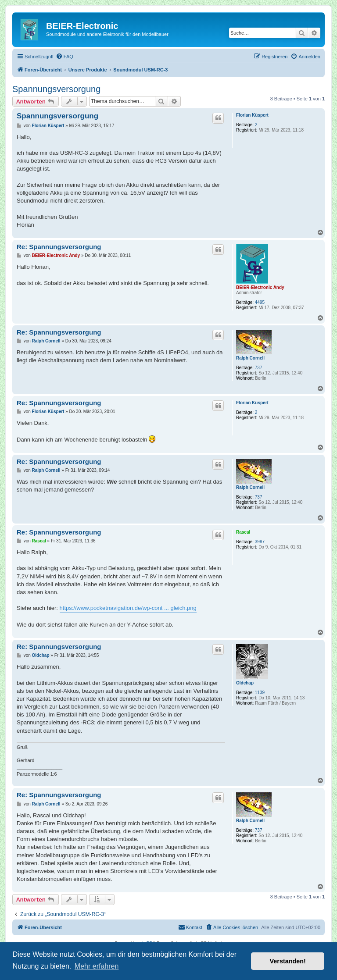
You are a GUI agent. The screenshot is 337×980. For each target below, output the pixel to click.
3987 (260, 542)
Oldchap (245, 683)
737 (259, 368)
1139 (260, 693)
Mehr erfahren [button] (97, 966)
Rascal (243, 532)
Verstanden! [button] (288, 961)
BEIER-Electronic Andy (260, 287)
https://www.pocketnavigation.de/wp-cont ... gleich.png (128, 608)
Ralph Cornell (250, 358)
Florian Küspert (252, 115)
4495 (260, 302)
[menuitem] (65, 57)
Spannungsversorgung (56, 89)
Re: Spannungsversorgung (59, 247)
